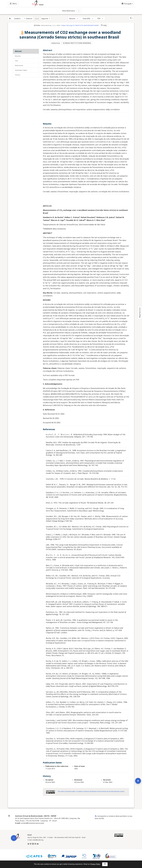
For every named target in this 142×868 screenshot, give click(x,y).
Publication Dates (21, 69)
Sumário (17, 19)
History (18, 74)
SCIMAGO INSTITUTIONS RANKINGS (78, 43)
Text (16, 60)
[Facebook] (35, 843)
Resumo (72, 19)
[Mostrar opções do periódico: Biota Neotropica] (79, 11)
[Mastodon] (31, 843)
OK (105, 864)
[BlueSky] (28, 843)
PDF (99, 19)
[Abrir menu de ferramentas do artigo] (14, 800)
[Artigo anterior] (28, 18)
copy (104, 25)
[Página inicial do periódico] (10, 18)
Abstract (18, 50)
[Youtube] (38, 843)
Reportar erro (140, 313)
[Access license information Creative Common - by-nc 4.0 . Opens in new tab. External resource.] (50, 791)
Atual (37, 19)
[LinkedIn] (33, 843)
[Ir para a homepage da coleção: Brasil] (60, 4)
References (19, 65)
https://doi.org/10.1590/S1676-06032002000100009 (80, 25)
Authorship (56, 43)
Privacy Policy (95, 864)
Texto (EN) (86, 19)
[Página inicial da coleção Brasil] (17, 838)
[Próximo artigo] (46, 18)
